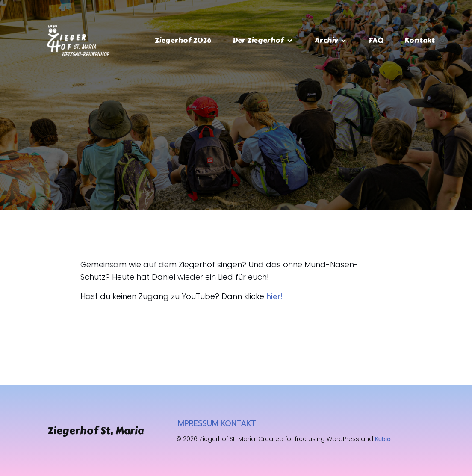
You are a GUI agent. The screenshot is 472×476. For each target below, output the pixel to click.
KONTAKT (238, 423)
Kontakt (420, 40)
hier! (274, 296)
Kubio (383, 439)
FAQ (376, 40)
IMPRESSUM (197, 423)
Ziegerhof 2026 (183, 40)
